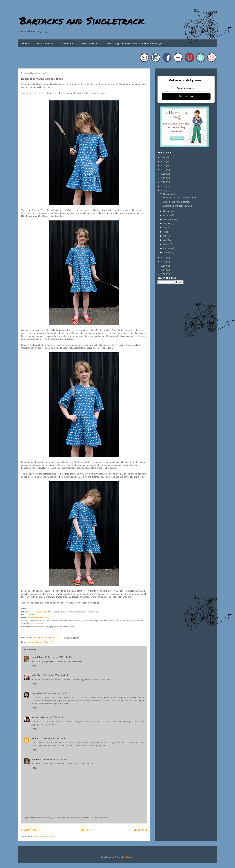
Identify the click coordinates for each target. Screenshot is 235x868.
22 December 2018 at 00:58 (58, 657)
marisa (35, 717)
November (169, 211)
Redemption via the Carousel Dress (179, 198)
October (167, 215)
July (166, 228)
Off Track (68, 43)
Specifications (45, 43)
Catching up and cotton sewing (177, 206)
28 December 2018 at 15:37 (53, 759)
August (167, 223)
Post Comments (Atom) (45, 836)
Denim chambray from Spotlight (39, 618)
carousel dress (36, 642)
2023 (163, 170)
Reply (34, 666)
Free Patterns (90, 43)
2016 (163, 262)
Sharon (35, 759)
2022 (163, 174)
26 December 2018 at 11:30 (53, 738)
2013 (163, 274)
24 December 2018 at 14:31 (52, 717)
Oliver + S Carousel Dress (37, 612)
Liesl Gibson (38, 657)
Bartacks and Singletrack (82, 21)
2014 (163, 270)
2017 (163, 258)
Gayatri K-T (37, 693)
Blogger (130, 857)
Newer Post (29, 830)
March (167, 244)
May (166, 236)
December (169, 194)
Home (25, 43)
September (169, 219)
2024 (163, 166)
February (168, 248)
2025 (163, 162)
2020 (163, 182)
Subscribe (186, 96)
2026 (163, 157)
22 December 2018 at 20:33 (57, 693)
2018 (163, 190)
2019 (163, 186)
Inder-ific (36, 675)
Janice (35, 738)
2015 (163, 266)
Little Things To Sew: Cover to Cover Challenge (134, 43)
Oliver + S (48, 642)
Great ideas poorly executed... (177, 202)
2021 (163, 178)
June (166, 232)
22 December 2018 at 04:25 (55, 675)
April (166, 240)
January (167, 252)
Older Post (140, 830)
